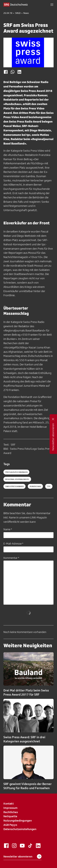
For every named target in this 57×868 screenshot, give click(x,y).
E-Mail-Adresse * (13, 544)
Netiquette (10, 816)
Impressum (10, 808)
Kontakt (9, 804)
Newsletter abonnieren (22, 856)
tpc (49, 486)
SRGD (18, 13)
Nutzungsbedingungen (18, 821)
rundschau (35, 486)
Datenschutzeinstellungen (20, 829)
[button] (52, 5)
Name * (8, 529)
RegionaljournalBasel (17, 479)
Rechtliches (11, 812)
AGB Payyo (10, 825)
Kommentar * (11, 558)
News (26, 13)
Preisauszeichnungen (16, 472)
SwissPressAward (14, 486)
